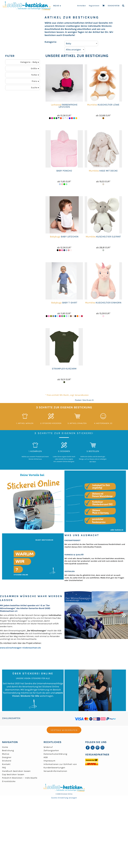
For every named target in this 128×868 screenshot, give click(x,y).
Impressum (49, 761)
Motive (6, 754)
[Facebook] (88, 748)
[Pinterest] (98, 748)
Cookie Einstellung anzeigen (64, 798)
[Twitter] (93, 748)
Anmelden (81, 6)
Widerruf (48, 747)
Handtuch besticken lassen (16, 771)
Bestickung (8, 750)
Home (5, 747)
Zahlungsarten (51, 750)
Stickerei (7, 761)
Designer (7, 757)
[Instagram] (102, 748)
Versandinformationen (55, 771)
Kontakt (6, 764)
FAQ (4, 768)
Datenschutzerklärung (55, 754)
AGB (46, 757)
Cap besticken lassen (13, 774)
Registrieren (94, 6)
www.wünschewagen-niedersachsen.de (20, 648)
